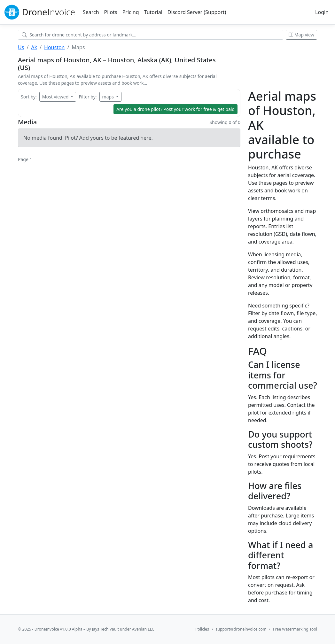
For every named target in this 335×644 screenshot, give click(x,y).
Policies (202, 629)
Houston (54, 47)
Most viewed (56, 97)
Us (21, 47)
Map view (301, 35)
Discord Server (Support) (197, 12)
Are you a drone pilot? (175, 109)
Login (322, 12)
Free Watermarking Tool (295, 629)
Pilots (111, 12)
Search (91, 12)
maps (109, 97)
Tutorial (153, 12)
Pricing (131, 12)
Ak (34, 47)
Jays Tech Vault (105, 629)
